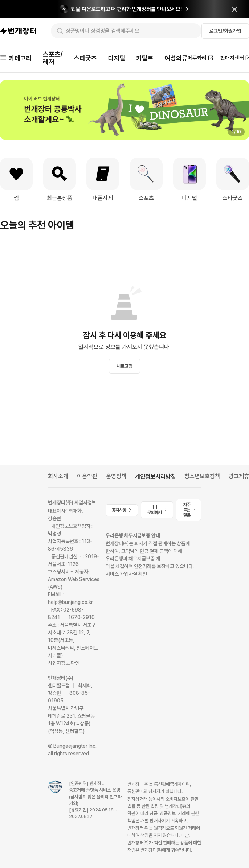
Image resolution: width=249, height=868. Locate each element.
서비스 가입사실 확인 (126, 574)
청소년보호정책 (202, 476)
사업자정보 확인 (64, 663)
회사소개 (58, 476)
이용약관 (87, 476)
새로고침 (124, 366)
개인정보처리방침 (155, 477)
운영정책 (116, 476)
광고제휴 (239, 476)
